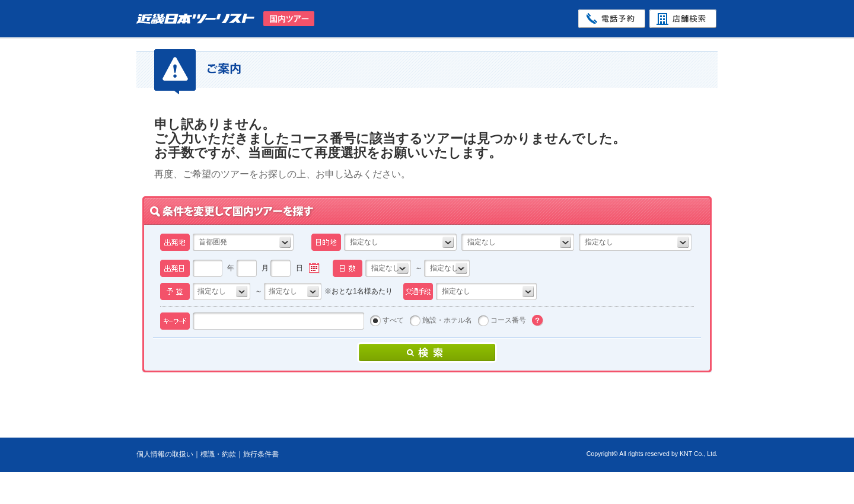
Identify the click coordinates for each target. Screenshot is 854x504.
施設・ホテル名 (447, 320)
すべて (393, 320)
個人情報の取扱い (165, 454)
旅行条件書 (261, 454)
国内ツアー (289, 19)
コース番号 (508, 320)
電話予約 (612, 19)
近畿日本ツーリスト (200, 19)
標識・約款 (218, 454)
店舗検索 (683, 19)
